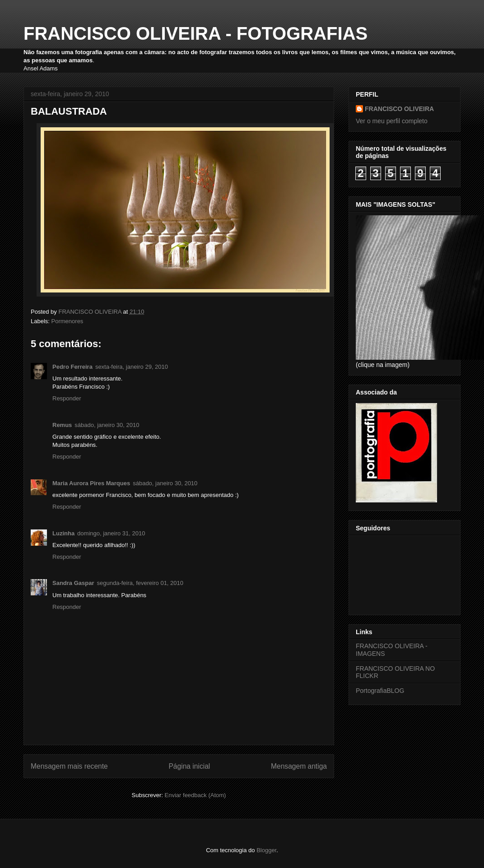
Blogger (266, 850)
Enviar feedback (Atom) (195, 795)
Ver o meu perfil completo (392, 121)
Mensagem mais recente (69, 766)
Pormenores (67, 321)
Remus (62, 425)
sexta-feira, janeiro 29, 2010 (132, 367)
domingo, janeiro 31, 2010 (111, 533)
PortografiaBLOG (380, 691)
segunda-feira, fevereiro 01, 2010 (140, 583)
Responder (67, 398)
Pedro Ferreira (72, 367)
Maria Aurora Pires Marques (91, 483)
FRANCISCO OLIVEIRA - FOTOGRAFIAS (195, 33)
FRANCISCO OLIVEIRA (399, 109)
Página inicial (189, 766)
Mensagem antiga (299, 766)
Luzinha (63, 533)
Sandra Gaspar (73, 583)
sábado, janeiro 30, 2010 (107, 425)
